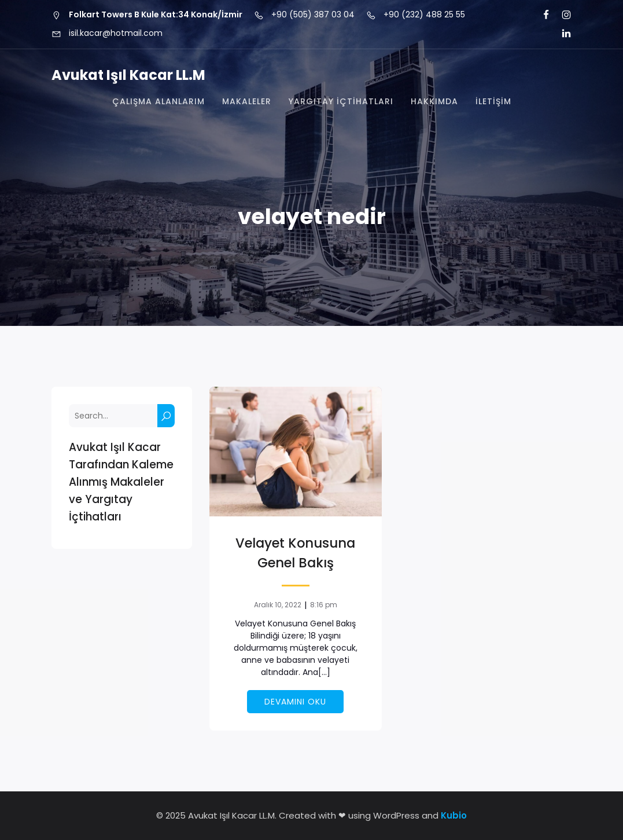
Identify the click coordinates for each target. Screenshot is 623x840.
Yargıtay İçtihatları (341, 101)
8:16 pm (324, 605)
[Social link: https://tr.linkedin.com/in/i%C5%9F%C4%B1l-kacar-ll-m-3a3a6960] (561, 34)
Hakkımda (434, 101)
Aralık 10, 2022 (278, 605)
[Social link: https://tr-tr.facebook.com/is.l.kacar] (541, 15)
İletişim (493, 101)
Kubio (454, 815)
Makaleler (247, 101)
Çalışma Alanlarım (158, 101)
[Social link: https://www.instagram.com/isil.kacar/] (561, 15)
